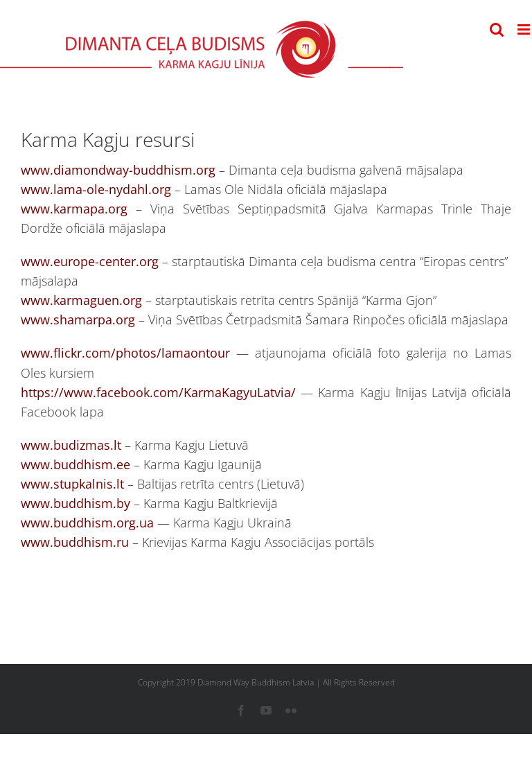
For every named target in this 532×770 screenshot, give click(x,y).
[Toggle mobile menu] (525, 29)
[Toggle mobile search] (497, 29)
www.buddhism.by (76, 503)
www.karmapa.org (74, 209)
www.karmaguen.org (81, 300)
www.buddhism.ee (76, 464)
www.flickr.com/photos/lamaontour (125, 353)
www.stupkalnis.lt (72, 484)
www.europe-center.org (90, 261)
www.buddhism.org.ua (87, 523)
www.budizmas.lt (71, 445)
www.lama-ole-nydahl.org (96, 189)
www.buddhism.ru (75, 542)
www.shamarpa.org (78, 320)
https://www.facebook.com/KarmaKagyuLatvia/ (158, 392)
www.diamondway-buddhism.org (118, 170)
